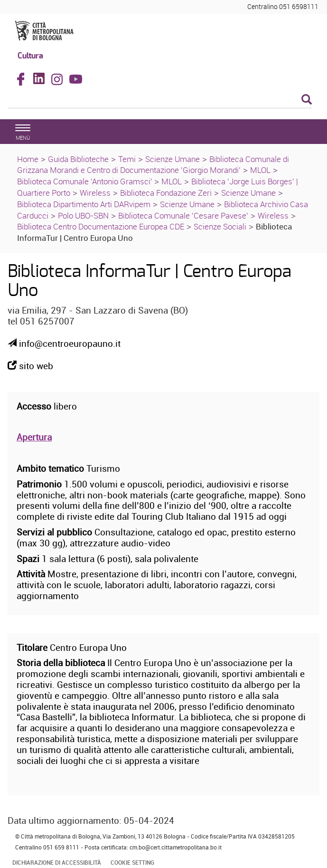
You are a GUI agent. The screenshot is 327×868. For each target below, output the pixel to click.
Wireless (95, 193)
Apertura (34, 437)
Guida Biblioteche (78, 159)
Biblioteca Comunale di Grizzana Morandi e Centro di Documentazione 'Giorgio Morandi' (153, 165)
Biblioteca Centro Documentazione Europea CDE (101, 226)
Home (28, 159)
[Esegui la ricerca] (307, 100)
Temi (127, 159)
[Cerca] (160, 100)
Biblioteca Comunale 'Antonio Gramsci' (86, 181)
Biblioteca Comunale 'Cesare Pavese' (183, 215)
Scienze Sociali (220, 226)
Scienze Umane (173, 159)
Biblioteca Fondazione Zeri (166, 193)
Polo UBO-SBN (83, 215)
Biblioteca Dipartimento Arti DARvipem (84, 204)
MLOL (260, 170)
